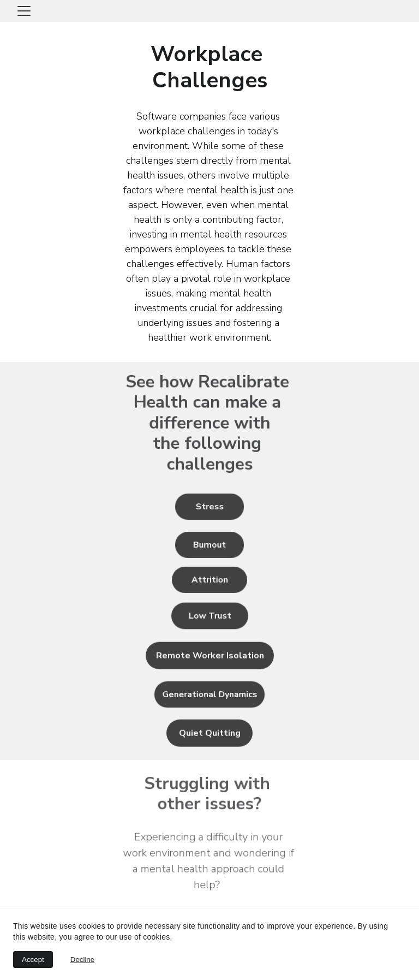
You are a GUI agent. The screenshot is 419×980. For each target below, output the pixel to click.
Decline (82, 960)
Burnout (209, 545)
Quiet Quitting (210, 734)
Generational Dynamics (209, 694)
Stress (210, 506)
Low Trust (210, 616)
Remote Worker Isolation (210, 656)
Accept (33, 960)
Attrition (209, 580)
